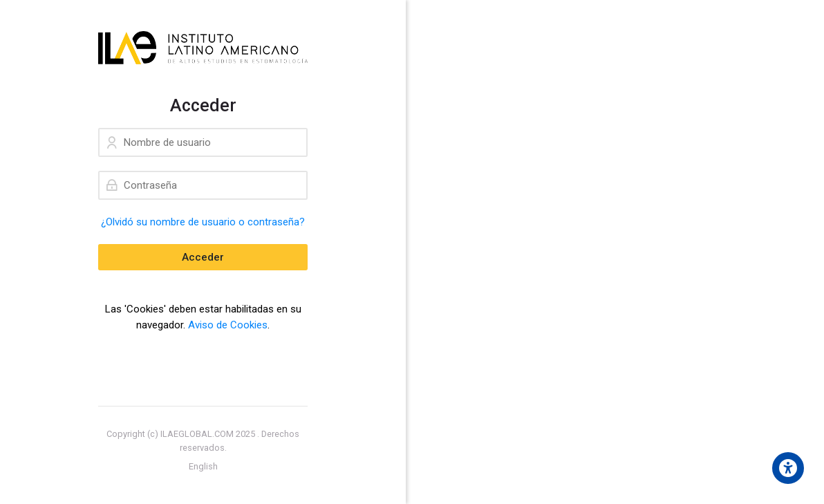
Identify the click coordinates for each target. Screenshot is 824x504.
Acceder (203, 257)
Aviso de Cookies (228, 325)
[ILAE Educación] (203, 48)
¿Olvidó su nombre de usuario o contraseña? (203, 222)
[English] (203, 467)
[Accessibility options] (788, 468)
